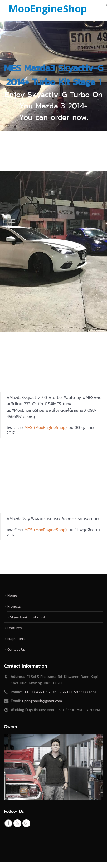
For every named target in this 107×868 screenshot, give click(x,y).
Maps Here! (17, 639)
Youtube (17, 823)
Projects (14, 606)
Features (15, 628)
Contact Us (16, 649)
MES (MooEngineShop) (46, 428)
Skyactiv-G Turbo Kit (28, 617)
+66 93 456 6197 (37, 692)
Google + (26, 823)
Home (12, 595)
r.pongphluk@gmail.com (42, 701)
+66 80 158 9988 (74, 692)
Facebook (8, 823)
